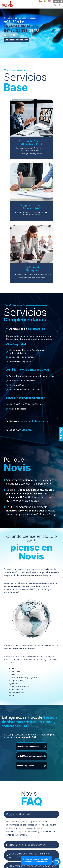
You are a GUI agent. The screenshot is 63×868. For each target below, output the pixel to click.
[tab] (31, 329)
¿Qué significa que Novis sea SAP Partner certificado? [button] (29, 855)
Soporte (58, 1)
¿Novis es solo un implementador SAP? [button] (28, 845)
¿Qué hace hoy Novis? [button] (20, 814)
